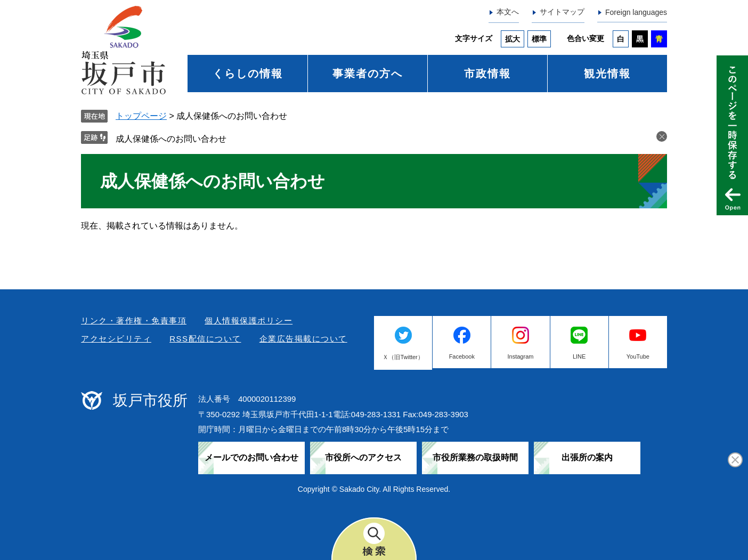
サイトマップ (562, 12)
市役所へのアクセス (363, 457)
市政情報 (487, 74)
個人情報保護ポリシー (249, 320)
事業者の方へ (368, 74)
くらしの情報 (248, 74)
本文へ (508, 12)
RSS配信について (205, 339)
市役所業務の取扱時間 (475, 457)
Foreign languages (636, 12)
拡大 (513, 39)
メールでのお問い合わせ (251, 457)
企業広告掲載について (303, 339)
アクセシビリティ (116, 339)
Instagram (521, 356)
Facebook (462, 356)
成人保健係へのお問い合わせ (171, 139)
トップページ (141, 116)
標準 (539, 39)
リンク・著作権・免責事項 (134, 320)
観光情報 (607, 74)
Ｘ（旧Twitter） (403, 357)
